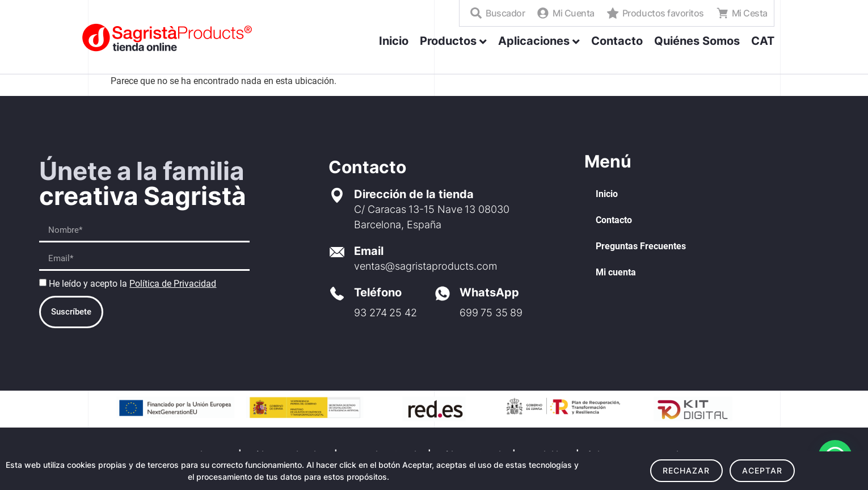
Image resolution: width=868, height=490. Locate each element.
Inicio (607, 194)
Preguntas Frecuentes (641, 246)
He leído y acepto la (132, 284)
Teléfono (378, 292)
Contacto (614, 220)
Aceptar (762, 470)
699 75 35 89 (491, 313)
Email (369, 251)
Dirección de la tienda (414, 194)
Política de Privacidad (173, 284)
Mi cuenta (616, 272)
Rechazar (686, 470)
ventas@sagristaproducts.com (425, 266)
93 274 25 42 (385, 313)
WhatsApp (489, 292)
